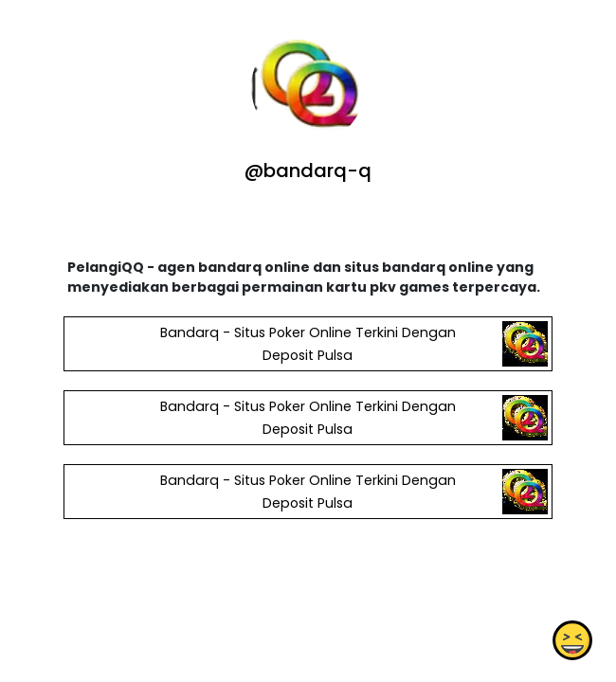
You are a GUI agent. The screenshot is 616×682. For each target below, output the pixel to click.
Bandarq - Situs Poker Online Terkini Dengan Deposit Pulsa (308, 344)
